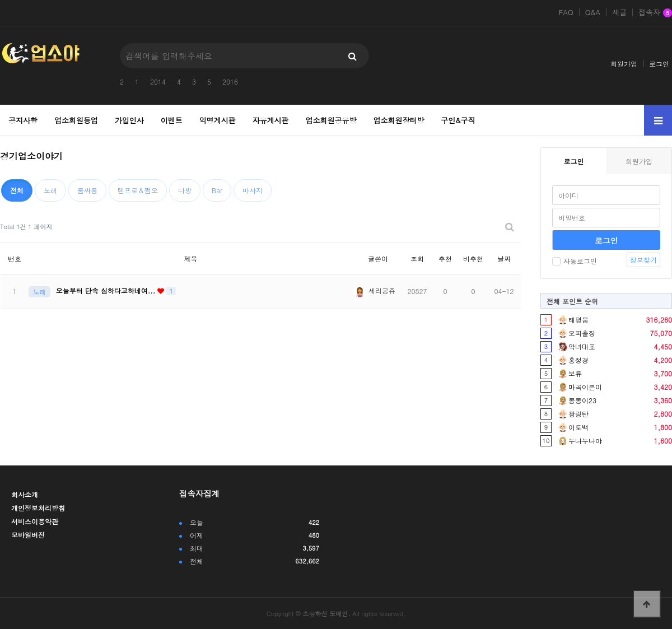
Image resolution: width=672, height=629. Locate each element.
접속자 (655, 13)
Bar (217, 190)
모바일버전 (28, 535)
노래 (50, 190)
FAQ (566, 12)
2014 (158, 81)
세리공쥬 (374, 290)
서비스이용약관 (35, 521)
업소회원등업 (76, 120)
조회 (417, 258)
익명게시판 (218, 120)
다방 (185, 190)
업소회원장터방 (398, 120)
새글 (619, 12)
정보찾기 (643, 260)
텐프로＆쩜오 (138, 190)
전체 (17, 190)
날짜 (504, 258)
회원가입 (624, 64)
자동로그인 (575, 261)
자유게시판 (271, 120)
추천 (445, 258)
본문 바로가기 (0, 0)
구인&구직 (458, 120)
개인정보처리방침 (38, 508)
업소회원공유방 (331, 120)
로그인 (659, 64)
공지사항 (23, 120)
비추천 (473, 258)
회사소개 (25, 494)
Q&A (593, 12)
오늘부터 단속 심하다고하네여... (107, 290)
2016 (230, 81)
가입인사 (129, 120)
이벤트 (172, 120)
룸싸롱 (87, 190)
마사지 (253, 190)
